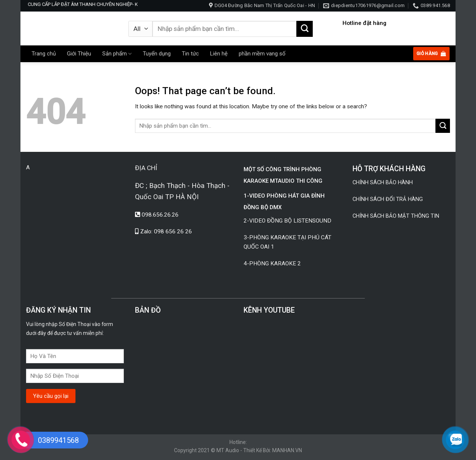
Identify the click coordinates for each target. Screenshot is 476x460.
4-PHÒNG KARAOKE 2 (272, 263)
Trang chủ (44, 54)
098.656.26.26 (160, 215)
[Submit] (305, 29)
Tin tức (190, 54)
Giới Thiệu (79, 54)
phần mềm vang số (262, 54)
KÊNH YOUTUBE (269, 310)
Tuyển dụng (157, 54)
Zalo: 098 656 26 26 (166, 231)
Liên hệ (219, 54)
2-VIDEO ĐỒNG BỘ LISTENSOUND (288, 221)
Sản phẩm (117, 54)
